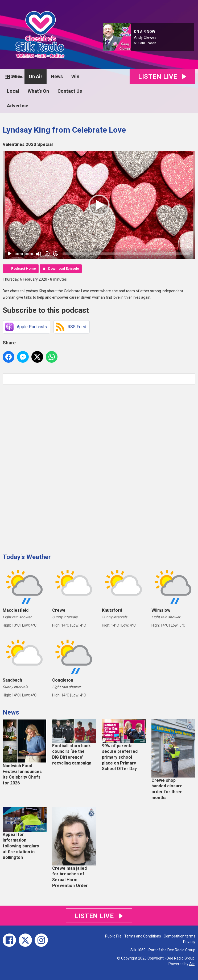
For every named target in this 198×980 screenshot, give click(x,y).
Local (13, 91)
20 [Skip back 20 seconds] (47, 254)
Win (75, 76)
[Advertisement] (43, 467)
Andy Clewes (145, 37)
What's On (38, 91)
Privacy (189, 942)
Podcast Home (24, 269)
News (57, 76)
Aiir (192, 964)
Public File (113, 936)
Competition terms (180, 936)
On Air (36, 76)
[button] (99, 205)
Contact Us (70, 91)
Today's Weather (27, 557)
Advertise (18, 106)
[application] (99, 205)
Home (14, 76)
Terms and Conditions (143, 936)
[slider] (126, 254)
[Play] (10, 254)
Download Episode (64, 269)
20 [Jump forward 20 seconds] (56, 254)
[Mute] (39, 254)
